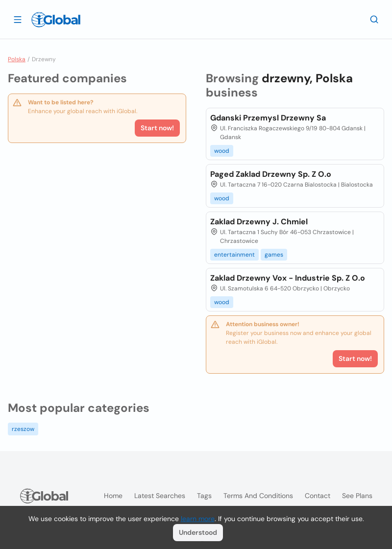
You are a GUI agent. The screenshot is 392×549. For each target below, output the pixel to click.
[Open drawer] (18, 19)
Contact (318, 496)
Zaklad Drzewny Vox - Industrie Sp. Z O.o (288, 278)
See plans (357, 496)
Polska (17, 59)
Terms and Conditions (258, 496)
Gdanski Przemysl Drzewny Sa (268, 118)
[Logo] (56, 20)
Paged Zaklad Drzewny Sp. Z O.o (271, 174)
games (274, 255)
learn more (198, 519)
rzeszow (23, 429)
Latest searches (160, 496)
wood (222, 151)
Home (113, 496)
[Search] (374, 19)
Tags (204, 496)
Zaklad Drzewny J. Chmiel (259, 222)
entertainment (234, 255)
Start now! (157, 128)
